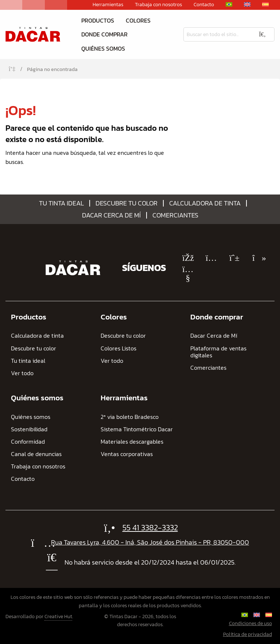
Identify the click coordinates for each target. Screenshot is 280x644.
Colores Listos (118, 348)
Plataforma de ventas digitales (218, 352)
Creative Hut (58, 616)
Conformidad (28, 442)
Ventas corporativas (127, 454)
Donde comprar (104, 34)
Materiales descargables (132, 442)
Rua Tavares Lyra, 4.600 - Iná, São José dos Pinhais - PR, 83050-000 (150, 542)
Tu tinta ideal (61, 203)
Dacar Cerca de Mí (111, 215)
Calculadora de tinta (205, 203)
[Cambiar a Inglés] (247, 4)
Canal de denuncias (36, 454)
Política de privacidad (248, 634)
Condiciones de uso (250, 623)
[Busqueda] (217, 34)
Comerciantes (175, 215)
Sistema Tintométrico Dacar (137, 429)
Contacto (204, 5)
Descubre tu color (127, 203)
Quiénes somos (103, 48)
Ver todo (22, 373)
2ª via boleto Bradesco (130, 417)
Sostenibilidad (29, 429)
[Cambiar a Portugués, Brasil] (229, 4)
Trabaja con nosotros (158, 5)
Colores (138, 20)
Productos (98, 20)
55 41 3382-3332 (150, 528)
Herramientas (108, 5)
